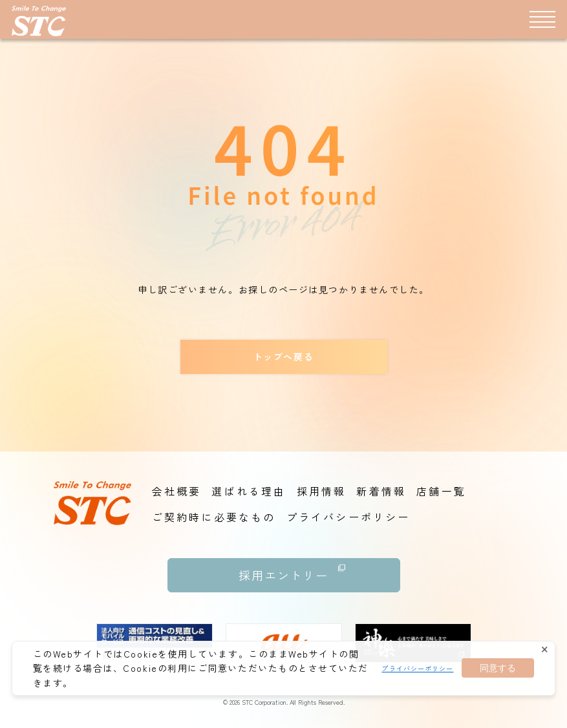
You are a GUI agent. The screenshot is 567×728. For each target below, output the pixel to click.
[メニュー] (542, 19)
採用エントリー (292, 571)
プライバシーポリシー (417, 668)
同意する (498, 668)
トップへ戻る (283, 357)
